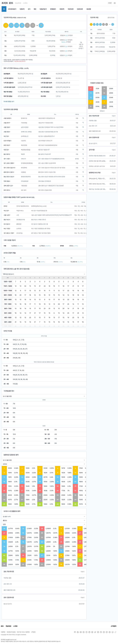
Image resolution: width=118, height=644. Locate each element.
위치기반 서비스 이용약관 (23, 632)
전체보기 (102, 111)
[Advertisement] (102, 67)
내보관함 (89, 9)
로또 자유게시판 (9, 572)
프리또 (5, 3)
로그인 (110, 3)
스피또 (25, 3)
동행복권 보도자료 (95, 173)
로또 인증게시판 (9, 598)
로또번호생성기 (12, 9)
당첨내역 (22, 9)
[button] (115, 3)
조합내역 (62, 9)
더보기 (83, 572)
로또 (11, 3)
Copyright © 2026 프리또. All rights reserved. (14, 635)
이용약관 (3, 632)
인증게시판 (80, 9)
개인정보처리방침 (11, 632)
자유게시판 (71, 9)
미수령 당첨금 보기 (9, 102)
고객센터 (114, 626)
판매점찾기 (53, 9)
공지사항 (92, 150)
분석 (29, 9)
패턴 (35, 9)
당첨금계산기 (43, 9)
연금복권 (18, 3)
